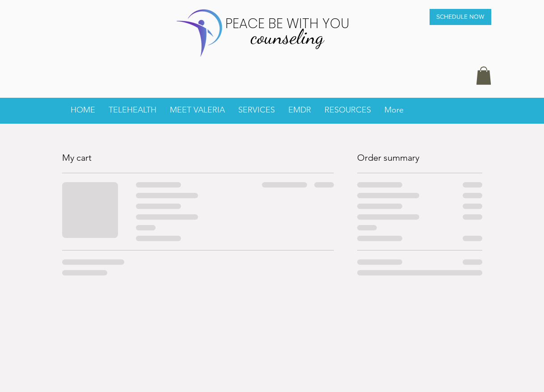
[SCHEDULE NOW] (460, 17)
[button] (484, 76)
